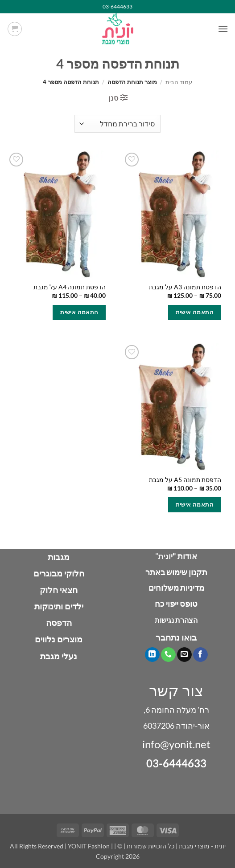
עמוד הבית (179, 82)
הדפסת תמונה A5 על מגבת (185, 480)
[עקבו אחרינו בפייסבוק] (200, 655)
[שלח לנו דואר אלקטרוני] (184, 655)
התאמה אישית (195, 312)
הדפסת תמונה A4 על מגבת (70, 287)
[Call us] (168, 655)
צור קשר (176, 690)
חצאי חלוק (59, 590)
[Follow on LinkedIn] (152, 655)
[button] (223, 29)
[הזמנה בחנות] (117, 124)
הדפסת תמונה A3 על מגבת (185, 287)
